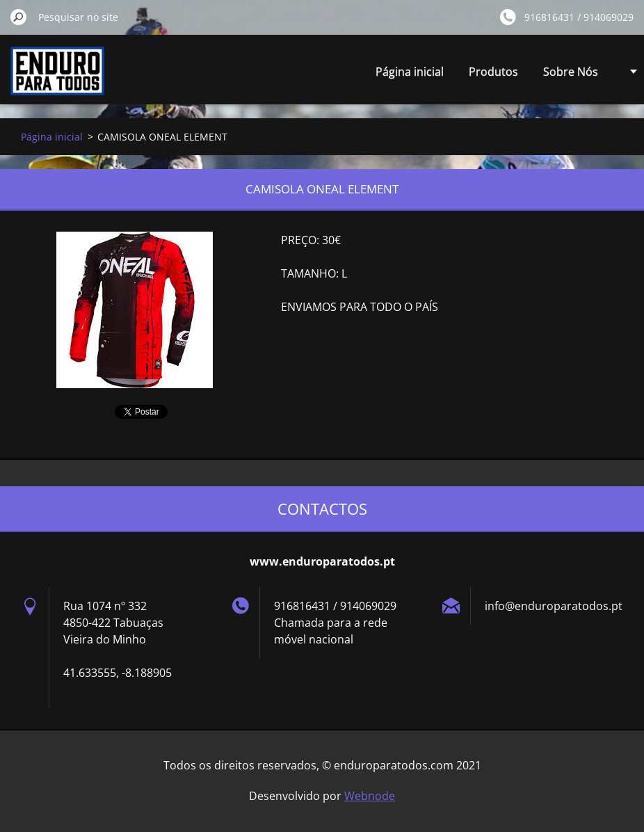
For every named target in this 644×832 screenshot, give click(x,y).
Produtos (493, 72)
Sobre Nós (571, 72)
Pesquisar (19, 17)
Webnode (370, 796)
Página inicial (410, 72)
